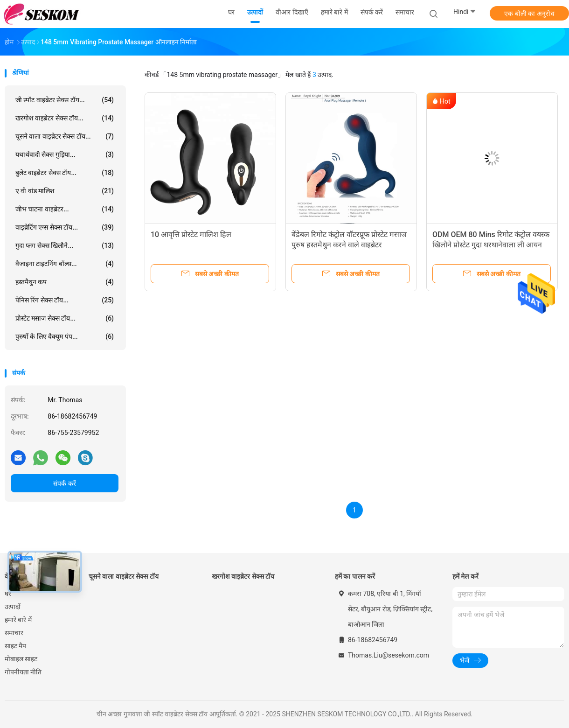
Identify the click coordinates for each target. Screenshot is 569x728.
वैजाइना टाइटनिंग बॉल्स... (65, 264)
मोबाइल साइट (21, 659)
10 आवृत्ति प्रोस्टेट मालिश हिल (191, 234)
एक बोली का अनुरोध (529, 14)
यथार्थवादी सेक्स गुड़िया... (65, 154)
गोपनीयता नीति (23, 672)
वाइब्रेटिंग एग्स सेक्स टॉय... (65, 227)
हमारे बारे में (18, 620)
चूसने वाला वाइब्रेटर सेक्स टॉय (124, 576)
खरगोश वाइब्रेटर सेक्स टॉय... (65, 118)
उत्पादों (13, 607)
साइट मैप (15, 646)
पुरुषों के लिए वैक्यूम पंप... (65, 336)
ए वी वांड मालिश (65, 191)
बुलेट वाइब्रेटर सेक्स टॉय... (65, 173)
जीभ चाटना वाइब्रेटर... (65, 209)
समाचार (14, 633)
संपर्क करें (64, 483)
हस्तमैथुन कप (65, 282)
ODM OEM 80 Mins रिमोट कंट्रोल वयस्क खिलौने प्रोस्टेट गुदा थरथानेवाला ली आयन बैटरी (491, 245)
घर (8, 594)
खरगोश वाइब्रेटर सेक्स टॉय (243, 576)
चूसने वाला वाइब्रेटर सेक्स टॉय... (65, 136)
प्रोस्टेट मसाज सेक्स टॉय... (65, 318)
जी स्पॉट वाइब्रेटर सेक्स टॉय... (65, 100)
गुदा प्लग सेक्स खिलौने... (65, 245)
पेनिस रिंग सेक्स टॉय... (65, 300)
